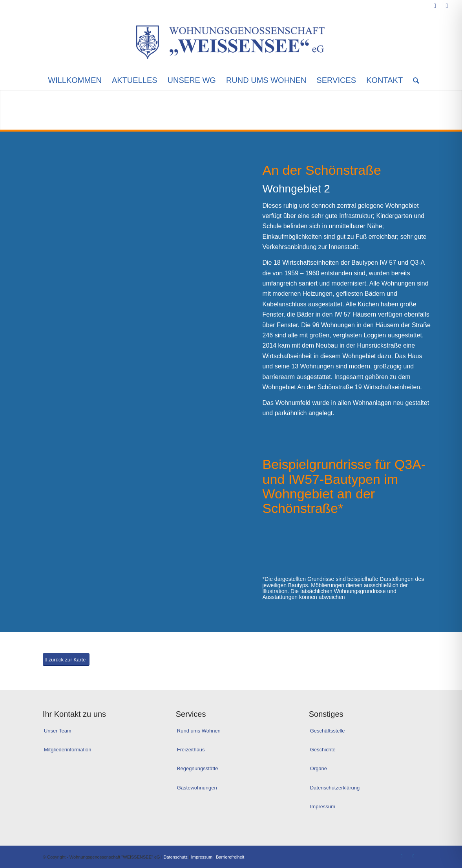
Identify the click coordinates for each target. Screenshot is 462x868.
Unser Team (58, 731)
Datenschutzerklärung (335, 788)
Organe (319, 768)
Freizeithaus (191, 750)
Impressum (323, 807)
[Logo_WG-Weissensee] (231, 41)
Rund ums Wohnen (199, 731)
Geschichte (323, 750)
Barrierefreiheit (230, 857)
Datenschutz (176, 857)
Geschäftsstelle (328, 731)
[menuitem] (75, 80)
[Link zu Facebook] (435, 6)
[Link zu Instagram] (447, 6)
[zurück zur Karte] (66, 660)
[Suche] (414, 80)
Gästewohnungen (197, 788)
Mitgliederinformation (68, 750)
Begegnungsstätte (198, 768)
